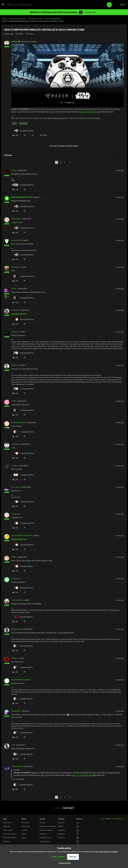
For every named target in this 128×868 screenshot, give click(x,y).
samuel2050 (16, 240)
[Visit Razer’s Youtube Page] (78, 838)
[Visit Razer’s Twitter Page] (78, 834)
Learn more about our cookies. (106, 852)
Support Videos (45, 841)
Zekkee (14, 557)
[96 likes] (22, 131)
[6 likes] (22, 699)
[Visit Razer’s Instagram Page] (78, 827)
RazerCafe (7, 826)
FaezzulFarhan (17, 600)
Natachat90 (16, 711)
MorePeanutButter (18, 422)
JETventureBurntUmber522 (22, 535)
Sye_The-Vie (16, 487)
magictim (15, 365)
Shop (5, 819)
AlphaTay (15, 332)
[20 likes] (22, 319)
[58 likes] (22, 206)
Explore (24, 819)
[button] (3, 5)
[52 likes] (22, 228)
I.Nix (13, 745)
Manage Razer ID (45, 838)
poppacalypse (17, 629)
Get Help (42, 823)
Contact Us (62, 838)
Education (7, 841)
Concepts (25, 830)
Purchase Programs (10, 834)
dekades (15, 42)
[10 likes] (22, 545)
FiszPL (14, 289)
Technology (25, 823)
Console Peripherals (52, 18)
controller (23, 123)
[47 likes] (22, 255)
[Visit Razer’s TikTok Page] (78, 841)
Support (42, 819)
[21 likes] (22, 389)
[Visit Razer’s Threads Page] (78, 830)
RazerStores (7, 823)
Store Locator (8, 830)
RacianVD (15, 310)
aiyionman (15, 267)
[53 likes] (22, 185)
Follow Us (79, 819)
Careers (60, 826)
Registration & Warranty (48, 826)
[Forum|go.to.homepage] (19, 5)
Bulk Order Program (10, 838)
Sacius (14, 170)
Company (61, 819)
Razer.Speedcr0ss (18, 197)
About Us (61, 823)
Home (4, 18)
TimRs (14, 401)
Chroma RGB (26, 826)
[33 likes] (22, 276)
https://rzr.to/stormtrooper (90, 112)
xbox (14, 123)
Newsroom (61, 830)
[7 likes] (22, 667)
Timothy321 (16, 514)
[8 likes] (22, 566)
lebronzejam (16, 219)
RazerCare (43, 834)
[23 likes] (22, 298)
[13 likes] (22, 410)
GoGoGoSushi (17, 766)
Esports (24, 834)
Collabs (24, 838)
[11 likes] (22, 475)
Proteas (14, 466)
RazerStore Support (46, 830)
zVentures (61, 834)
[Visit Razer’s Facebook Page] (78, 823)
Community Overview (17, 18)
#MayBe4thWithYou (19, 314)
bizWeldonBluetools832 (21, 680)
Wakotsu (15, 658)
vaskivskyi (15, 444)
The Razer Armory (35, 18)
